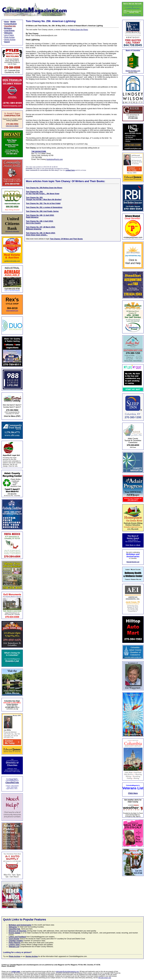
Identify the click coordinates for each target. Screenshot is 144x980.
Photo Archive (9, 37)
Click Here (133, 793)
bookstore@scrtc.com (55, 159)
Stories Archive (10, 40)
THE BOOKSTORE (39, 152)
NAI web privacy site (105, 978)
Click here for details (12, 126)
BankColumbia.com (133, 71)
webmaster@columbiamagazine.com (67, 972)
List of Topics (9, 35)
